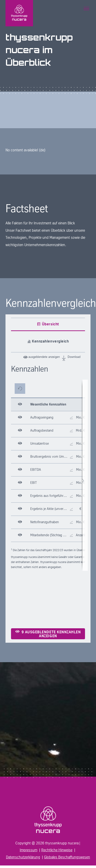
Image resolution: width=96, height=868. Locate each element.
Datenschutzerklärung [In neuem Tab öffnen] (23, 857)
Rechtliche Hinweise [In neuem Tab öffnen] (57, 850)
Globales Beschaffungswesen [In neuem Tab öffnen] (67, 857)
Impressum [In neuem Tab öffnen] (29, 850)
